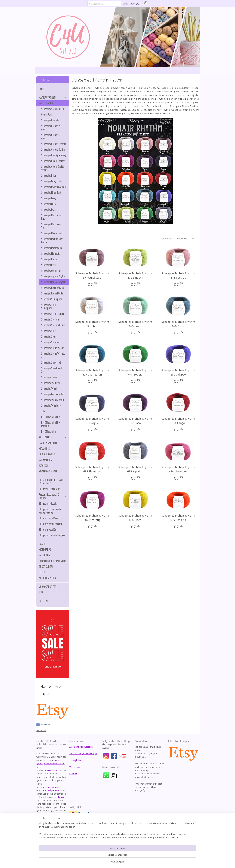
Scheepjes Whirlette (51, 406)
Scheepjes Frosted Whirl (53, 394)
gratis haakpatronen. (51, 790)
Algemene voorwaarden (81, 747)
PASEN (42, 544)
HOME (42, 89)
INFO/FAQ (53, 601)
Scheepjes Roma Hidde (52, 293)
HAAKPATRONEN (53, 98)
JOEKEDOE (44, 466)
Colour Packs (47, 115)
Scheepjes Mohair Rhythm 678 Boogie (135, 372)
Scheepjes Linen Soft (51, 193)
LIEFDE (42, 572)
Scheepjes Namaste (51, 254)
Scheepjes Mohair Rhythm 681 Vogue (92, 421)
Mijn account (131, 4)
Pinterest (41, 730)
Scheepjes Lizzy (49, 198)
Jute (43, 411)
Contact (73, 774)
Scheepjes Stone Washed (53, 348)
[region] (98, 855)
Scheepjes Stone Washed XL (53, 355)
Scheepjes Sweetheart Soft (52, 370)
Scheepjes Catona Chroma (54, 144)
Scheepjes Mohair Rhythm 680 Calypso (178, 372)
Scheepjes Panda (49, 259)
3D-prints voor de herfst (50, 524)
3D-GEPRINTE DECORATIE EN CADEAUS (51, 482)
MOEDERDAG (45, 550)
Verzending (75, 767)
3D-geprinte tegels (48, 504)
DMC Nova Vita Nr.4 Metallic (51, 424)
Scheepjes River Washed (53, 288)
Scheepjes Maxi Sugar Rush (52, 217)
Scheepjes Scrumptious (52, 299)
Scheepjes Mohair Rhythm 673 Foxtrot (178, 275)
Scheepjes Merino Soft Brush (52, 241)
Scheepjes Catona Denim (53, 150)
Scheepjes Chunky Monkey (54, 155)
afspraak (55, 814)
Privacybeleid (76, 760)
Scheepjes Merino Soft (52, 233)
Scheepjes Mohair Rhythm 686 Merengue (178, 469)
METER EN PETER (47, 578)
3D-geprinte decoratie (49, 489)
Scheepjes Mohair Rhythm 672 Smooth (135, 275)
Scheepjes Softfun (50, 319)
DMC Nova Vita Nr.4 (51, 417)
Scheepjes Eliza (49, 176)
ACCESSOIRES (53, 437)
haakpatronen (54, 787)
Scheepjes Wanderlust (52, 383)
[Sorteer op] (185, 239)
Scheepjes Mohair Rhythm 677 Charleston (92, 372)
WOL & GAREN (53, 103)
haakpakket (60, 797)
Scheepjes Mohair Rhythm (54, 282)
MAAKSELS (53, 449)
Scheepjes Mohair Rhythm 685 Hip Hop (135, 469)
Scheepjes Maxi (49, 210)
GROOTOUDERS (46, 567)
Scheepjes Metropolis (51, 248)
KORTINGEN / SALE (48, 471)
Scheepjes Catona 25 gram (51, 128)
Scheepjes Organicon (51, 271)
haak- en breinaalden (54, 764)
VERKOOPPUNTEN (48, 587)
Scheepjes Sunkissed (51, 363)
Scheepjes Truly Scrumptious (49, 306)
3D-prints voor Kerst (49, 530)
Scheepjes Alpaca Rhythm (54, 276)
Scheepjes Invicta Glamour (54, 187)
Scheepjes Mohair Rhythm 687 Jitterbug (92, 518)
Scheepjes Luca (48, 204)
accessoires (53, 770)
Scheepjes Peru (48, 265)
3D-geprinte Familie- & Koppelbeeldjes (50, 511)
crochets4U (44, 725)
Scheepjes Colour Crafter (53, 161)
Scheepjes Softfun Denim (53, 325)
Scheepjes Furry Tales (51, 181)
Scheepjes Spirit (49, 336)
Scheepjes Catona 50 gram (51, 137)
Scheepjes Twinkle (50, 377)
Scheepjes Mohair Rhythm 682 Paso (135, 421)
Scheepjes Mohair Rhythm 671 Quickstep (92, 275)
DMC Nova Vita (48, 432)
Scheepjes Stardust (50, 342)
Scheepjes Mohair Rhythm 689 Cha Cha (178, 518)
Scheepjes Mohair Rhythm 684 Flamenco (92, 469)
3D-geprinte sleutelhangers (52, 535)
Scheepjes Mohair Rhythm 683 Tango (178, 421)
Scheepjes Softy (49, 331)
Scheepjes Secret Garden (53, 314)
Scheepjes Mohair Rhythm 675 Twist (135, 324)
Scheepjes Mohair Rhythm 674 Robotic (92, 324)
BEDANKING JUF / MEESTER (52, 561)
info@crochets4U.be (47, 824)
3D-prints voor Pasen (49, 518)
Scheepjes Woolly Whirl (53, 400)
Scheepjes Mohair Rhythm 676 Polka (178, 324)
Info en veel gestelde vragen (83, 754)
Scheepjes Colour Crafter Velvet (53, 168)
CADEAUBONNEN (47, 454)
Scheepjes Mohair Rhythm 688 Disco (135, 518)
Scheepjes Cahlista (50, 120)
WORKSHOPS (45, 460)
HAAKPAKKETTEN (48, 443)
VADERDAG (44, 555)
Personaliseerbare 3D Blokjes (53, 496)
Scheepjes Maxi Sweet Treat (52, 226)
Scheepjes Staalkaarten (52, 109)
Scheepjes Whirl (49, 389)
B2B (41, 592)
